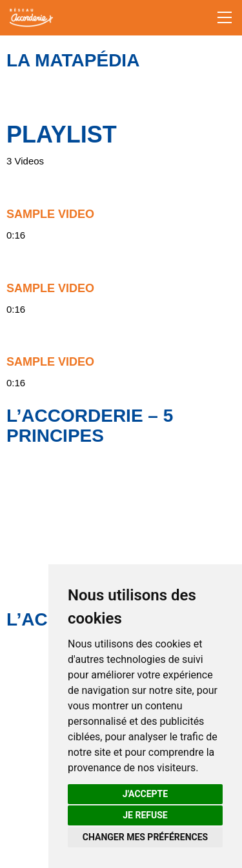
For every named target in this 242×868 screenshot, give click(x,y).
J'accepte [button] (145, 794)
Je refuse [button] (145, 815)
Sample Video (50, 214)
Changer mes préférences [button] (145, 837)
